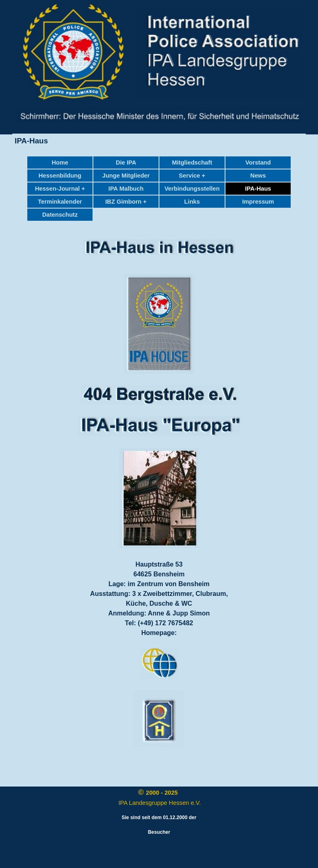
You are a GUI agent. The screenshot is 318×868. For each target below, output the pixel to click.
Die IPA (126, 163)
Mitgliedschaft (192, 163)
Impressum (258, 202)
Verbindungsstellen (192, 189)
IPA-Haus (258, 189)
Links (192, 202)
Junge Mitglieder (126, 176)
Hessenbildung (60, 176)
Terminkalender (60, 202)
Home (60, 163)
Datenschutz (60, 215)
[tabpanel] (159, 248)
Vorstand (258, 163)
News (258, 176)
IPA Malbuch (126, 189)
